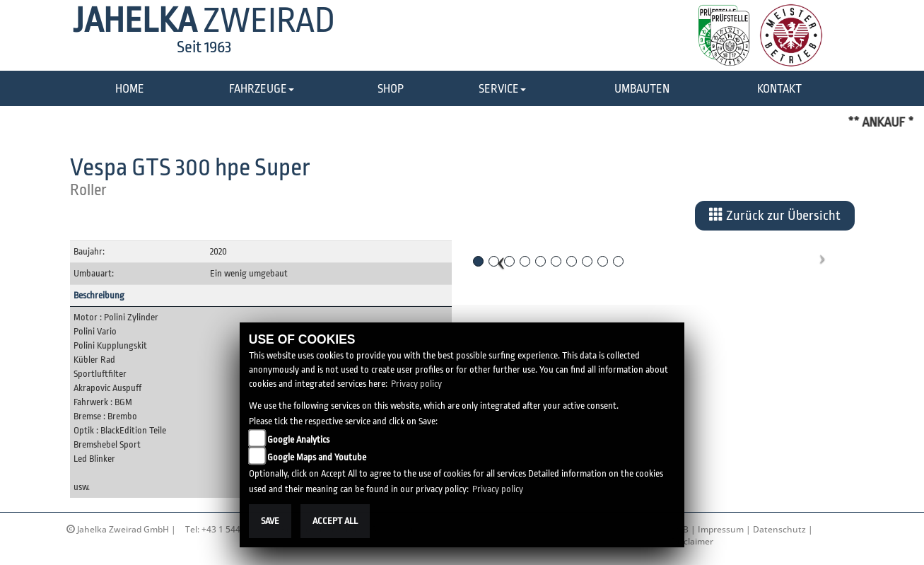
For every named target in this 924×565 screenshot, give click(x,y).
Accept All (335, 521)
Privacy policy (416, 384)
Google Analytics (298, 439)
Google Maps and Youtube (317, 457)
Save (270, 521)
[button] (262, 89)
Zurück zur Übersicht (775, 215)
